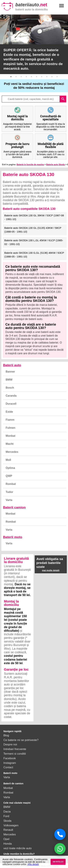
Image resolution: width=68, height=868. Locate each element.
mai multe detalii (51, 570)
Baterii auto (12, 365)
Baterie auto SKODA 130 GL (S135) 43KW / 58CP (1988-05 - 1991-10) (33, 230)
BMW (9, 380)
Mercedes (12, 452)
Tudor (9, 492)
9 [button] (52, 77)
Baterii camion (14, 507)
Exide (9, 412)
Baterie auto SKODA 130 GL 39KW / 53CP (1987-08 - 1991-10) (34, 217)
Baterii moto (13, 537)
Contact (8, 767)
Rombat (11, 484)
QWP (9, 476)
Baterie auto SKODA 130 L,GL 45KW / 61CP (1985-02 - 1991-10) (34, 242)
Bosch (10, 388)
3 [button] (21, 77)
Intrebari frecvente (15, 749)
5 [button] (31, 77)
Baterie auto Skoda (55, 165)
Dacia (7, 811)
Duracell (11, 404)
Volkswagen (11, 825)
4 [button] (26, 77)
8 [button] (47, 77)
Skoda (7, 821)
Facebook (10, 758)
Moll (8, 460)
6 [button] (37, 77)
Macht (10, 444)
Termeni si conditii (15, 754)
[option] (34, 44)
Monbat (11, 436)
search (63, 99)
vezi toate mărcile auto (18, 848)
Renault (8, 830)
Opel (6, 839)
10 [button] (57, 77)
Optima (10, 468)
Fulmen (11, 428)
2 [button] (16, 77)
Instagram (10, 763)
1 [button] (11, 77)
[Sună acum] (60, 834)
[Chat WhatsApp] (60, 849)
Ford (6, 816)
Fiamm (10, 420)
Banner (10, 372)
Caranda (11, 396)
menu (62, 6)
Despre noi (10, 744)
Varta (9, 500)
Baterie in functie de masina (30, 165)
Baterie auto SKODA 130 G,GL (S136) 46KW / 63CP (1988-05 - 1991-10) (34, 255)
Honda (8, 844)
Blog (6, 735)
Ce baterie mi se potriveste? (21, 740)
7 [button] (42, 77)
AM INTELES (58, 862)
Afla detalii (33, 864)
